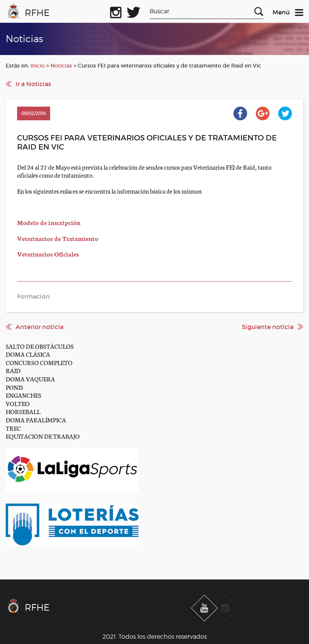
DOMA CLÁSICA (28, 354)
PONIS (14, 387)
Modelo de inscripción (49, 222)
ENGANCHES (24, 395)
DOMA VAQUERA (30, 379)
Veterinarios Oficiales (48, 254)
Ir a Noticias (33, 84)
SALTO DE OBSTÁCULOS (40, 346)
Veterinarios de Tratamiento (58, 238)
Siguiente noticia (268, 327)
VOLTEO (18, 403)
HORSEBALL (23, 411)
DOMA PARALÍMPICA (36, 420)
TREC (13, 428)
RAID (13, 370)
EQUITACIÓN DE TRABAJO (43, 436)
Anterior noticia (39, 327)
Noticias (61, 66)
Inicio (38, 66)
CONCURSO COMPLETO (39, 362)
